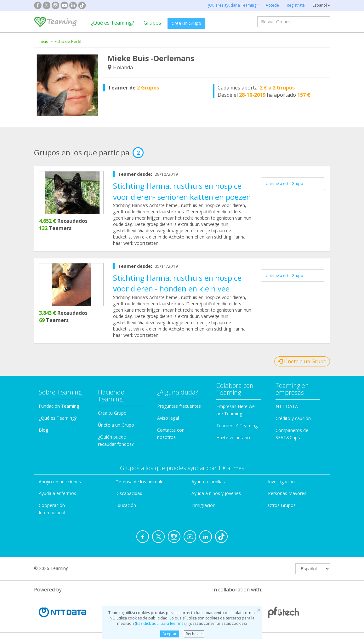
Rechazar (194, 634)
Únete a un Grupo (302, 361)
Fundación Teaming (59, 406)
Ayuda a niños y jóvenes (216, 493)
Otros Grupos (282, 505)
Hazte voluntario (233, 438)
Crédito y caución (293, 418)
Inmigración (203, 505)
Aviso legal (168, 418)
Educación (126, 505)
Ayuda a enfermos (57, 493)
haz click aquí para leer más (161, 623)
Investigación (281, 482)
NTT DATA (287, 406)
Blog (43, 430)
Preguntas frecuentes (179, 406)
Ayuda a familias (208, 482)
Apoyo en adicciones (60, 482)
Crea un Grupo (186, 23)
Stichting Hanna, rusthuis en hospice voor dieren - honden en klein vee (177, 283)
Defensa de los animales (140, 482)
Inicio (44, 41)
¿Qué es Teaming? (113, 23)
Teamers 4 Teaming (237, 426)
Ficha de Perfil (68, 41)
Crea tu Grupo (112, 413)
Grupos (152, 23)
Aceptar (170, 634)
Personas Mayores (287, 493)
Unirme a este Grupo (284, 184)
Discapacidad (129, 493)
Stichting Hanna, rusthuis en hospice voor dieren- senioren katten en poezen (182, 191)
